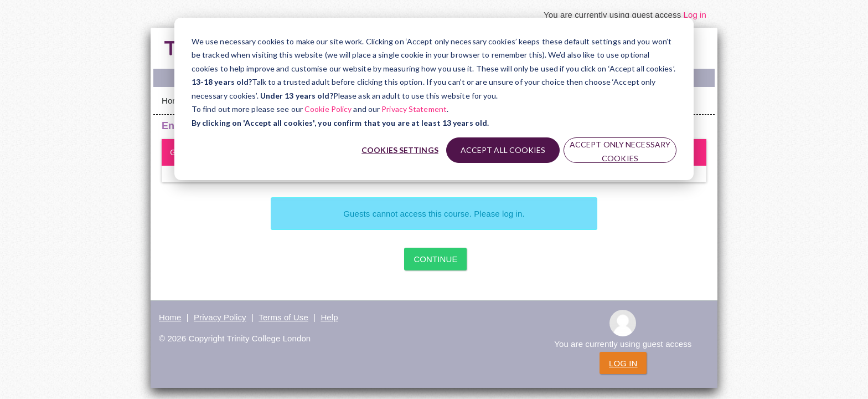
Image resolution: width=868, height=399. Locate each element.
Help (329, 317)
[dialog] (434, 99)
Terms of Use (283, 317)
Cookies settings (400, 150)
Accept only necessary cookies (620, 151)
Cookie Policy (328, 109)
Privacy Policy (220, 317)
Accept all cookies (503, 150)
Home (173, 101)
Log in (695, 15)
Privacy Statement (414, 109)
